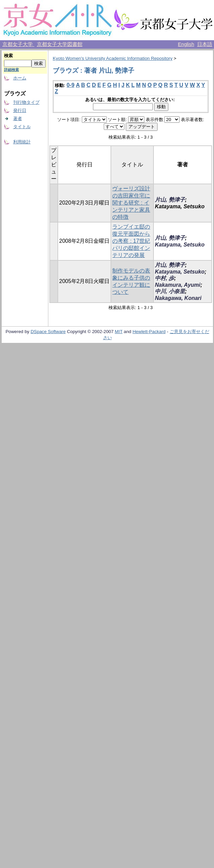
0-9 (70, 85)
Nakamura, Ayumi (178, 285)
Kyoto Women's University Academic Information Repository (113, 58)
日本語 (205, 44)
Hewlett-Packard (149, 332)
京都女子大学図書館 (60, 44)
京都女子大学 (18, 44)
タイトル (22, 127)
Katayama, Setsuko (180, 245)
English (186, 44)
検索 (8, 56)
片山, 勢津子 (170, 200)
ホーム (20, 78)
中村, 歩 (164, 278)
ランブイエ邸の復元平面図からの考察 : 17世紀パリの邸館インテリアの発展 (131, 241)
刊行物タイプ (26, 102)
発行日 (20, 110)
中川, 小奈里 (170, 291)
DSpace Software (48, 332)
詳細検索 (11, 70)
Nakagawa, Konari (178, 298)
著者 (18, 119)
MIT (119, 332)
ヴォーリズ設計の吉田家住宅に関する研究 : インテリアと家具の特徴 (131, 203)
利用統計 (22, 142)
